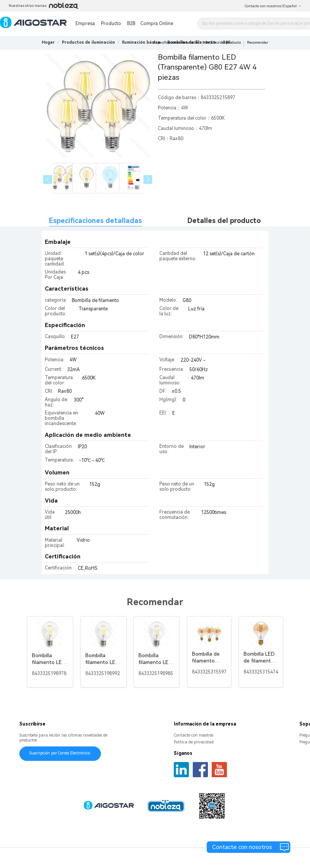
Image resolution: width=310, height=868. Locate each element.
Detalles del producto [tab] (224, 221)
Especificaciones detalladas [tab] (95, 221)
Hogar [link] (48, 42)
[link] (88, 42)
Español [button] (292, 6)
